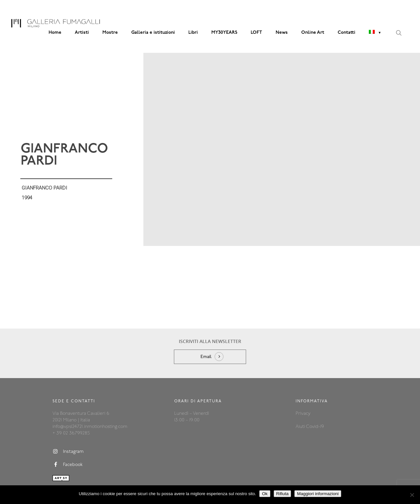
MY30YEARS (224, 33)
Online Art (313, 33)
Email (206, 332)
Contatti (346, 33)
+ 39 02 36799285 (71, 408)
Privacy (303, 389)
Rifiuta (283, 494)
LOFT (256, 33)
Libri (193, 33)
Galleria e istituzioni (153, 33)
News (282, 33)
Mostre (110, 33)
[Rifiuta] (412, 495)
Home (55, 33)
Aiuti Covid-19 (310, 402)
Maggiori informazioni (318, 494)
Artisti (82, 33)
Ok (265, 494)
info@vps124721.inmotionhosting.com (90, 402)
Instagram (68, 427)
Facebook (68, 440)
